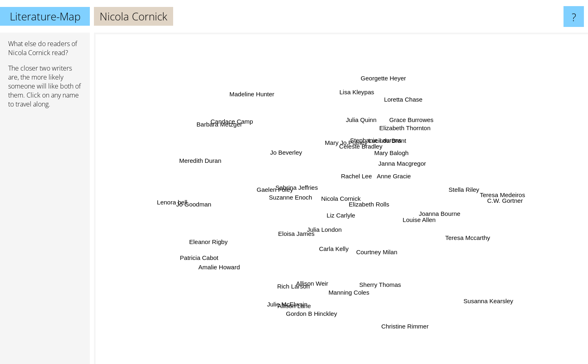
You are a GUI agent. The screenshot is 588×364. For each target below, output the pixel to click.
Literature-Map (45, 16)
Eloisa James (286, 247)
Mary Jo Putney (332, 133)
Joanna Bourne (440, 214)
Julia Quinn (354, 108)
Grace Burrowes (418, 117)
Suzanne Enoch (285, 208)
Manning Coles (347, 278)
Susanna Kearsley (476, 292)
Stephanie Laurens (383, 143)
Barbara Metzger (220, 121)
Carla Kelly (328, 264)
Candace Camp (251, 126)
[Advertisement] (45, 240)
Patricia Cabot (203, 259)
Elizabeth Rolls (366, 199)
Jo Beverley (252, 165)
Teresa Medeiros (498, 194)
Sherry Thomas (383, 292)
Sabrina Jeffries (290, 193)
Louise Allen (436, 223)
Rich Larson (294, 279)
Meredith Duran (199, 159)
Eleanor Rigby (216, 234)
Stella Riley (447, 193)
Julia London (331, 237)
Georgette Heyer (391, 72)
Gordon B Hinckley (313, 307)
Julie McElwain (290, 299)
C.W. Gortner (490, 201)
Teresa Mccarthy (471, 236)
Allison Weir (316, 278)
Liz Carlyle (347, 226)
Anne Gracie (409, 169)
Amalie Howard (230, 263)
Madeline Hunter (261, 99)
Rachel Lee (349, 174)
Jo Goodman (193, 205)
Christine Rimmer (399, 321)
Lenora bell (186, 198)
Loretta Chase (403, 94)
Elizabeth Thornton (398, 135)
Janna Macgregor (400, 163)
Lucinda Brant (386, 151)
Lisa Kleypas (354, 81)
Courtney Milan (377, 256)
